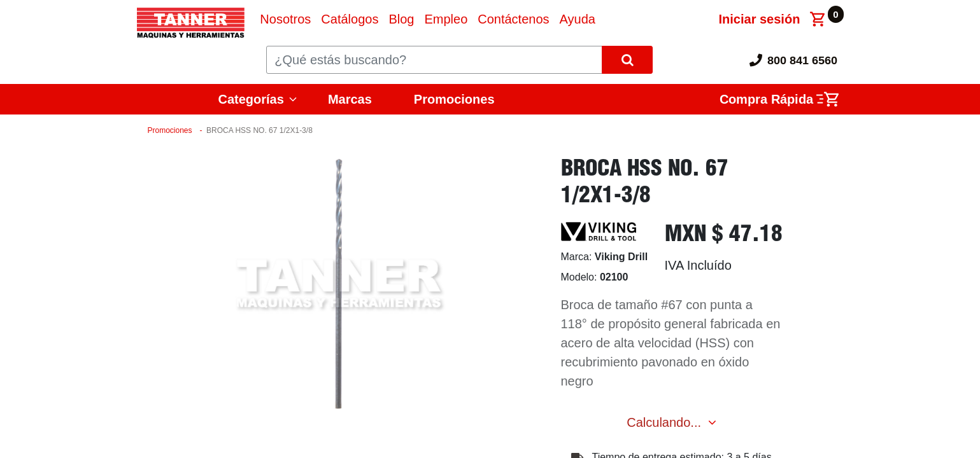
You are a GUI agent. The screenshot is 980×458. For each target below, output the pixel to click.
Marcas (350, 99)
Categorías (251, 99)
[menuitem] (285, 19)
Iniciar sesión (760, 19)
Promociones (454, 99)
